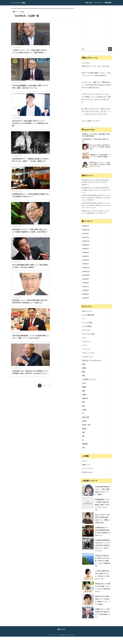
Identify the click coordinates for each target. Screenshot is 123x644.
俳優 (84, 365)
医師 (84, 377)
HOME (62, 637)
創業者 (84, 369)
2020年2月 (86, 260)
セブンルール (87, 342)
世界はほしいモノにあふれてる (92, 362)
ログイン (85, 463)
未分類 (84, 412)
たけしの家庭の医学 (89, 316)
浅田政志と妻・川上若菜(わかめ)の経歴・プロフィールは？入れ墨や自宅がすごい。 (102, 592)
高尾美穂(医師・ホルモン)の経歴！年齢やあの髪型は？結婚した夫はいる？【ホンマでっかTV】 (96, 508)
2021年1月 (86, 237)
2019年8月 (86, 283)
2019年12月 (86, 268)
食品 (84, 450)
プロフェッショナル (89, 354)
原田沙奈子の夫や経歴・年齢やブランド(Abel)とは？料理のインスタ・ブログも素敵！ (96, 606)
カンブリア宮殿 (87, 323)
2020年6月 (86, 252)
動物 (84, 373)
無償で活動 (86, 419)
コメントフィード (88, 471)
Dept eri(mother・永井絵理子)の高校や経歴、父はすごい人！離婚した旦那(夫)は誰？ (103, 522)
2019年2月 (86, 298)
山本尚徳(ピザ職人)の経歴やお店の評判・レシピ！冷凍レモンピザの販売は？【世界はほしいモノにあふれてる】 (96, 197)
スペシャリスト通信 (21, 3)
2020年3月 (86, 256)
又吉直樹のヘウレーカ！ (90, 381)
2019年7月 (86, 287)
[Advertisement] (96, 27)
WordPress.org (87, 475)
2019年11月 (86, 272)
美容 (84, 435)
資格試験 (85, 446)
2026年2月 (86, 226)
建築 (84, 392)
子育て (84, 385)
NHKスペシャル (87, 312)
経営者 (84, 431)
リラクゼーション (88, 358)
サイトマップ (99, 3)
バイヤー (85, 346)
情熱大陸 (85, 400)
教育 (84, 404)
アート (84, 319)
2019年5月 (86, 295)
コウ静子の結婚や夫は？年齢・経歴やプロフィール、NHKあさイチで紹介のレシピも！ (102, 579)
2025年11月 (86, 229)
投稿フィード (87, 467)
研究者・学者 (87, 427)
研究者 (84, 423)
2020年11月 (86, 241)
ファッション (87, 350)
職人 (84, 438)
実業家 (84, 389)
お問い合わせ (89, 3)
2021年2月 (86, 233)
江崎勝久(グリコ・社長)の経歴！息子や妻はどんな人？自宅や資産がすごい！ (103, 620)
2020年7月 (86, 249)
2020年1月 (86, 264)
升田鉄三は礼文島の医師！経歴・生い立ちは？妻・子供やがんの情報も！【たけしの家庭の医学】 (96, 565)
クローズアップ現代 (89, 335)
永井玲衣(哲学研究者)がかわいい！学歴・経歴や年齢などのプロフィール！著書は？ (102, 493)
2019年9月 (86, 279)
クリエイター (87, 331)
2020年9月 (86, 245)
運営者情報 (108, 3)
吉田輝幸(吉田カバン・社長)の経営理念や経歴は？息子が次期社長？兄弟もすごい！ (103, 535)
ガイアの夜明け (87, 327)
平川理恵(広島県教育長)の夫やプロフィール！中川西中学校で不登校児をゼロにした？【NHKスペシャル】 (96, 549)
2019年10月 (86, 275)
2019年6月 (86, 291)
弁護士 (84, 396)
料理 (84, 408)
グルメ (84, 339)
